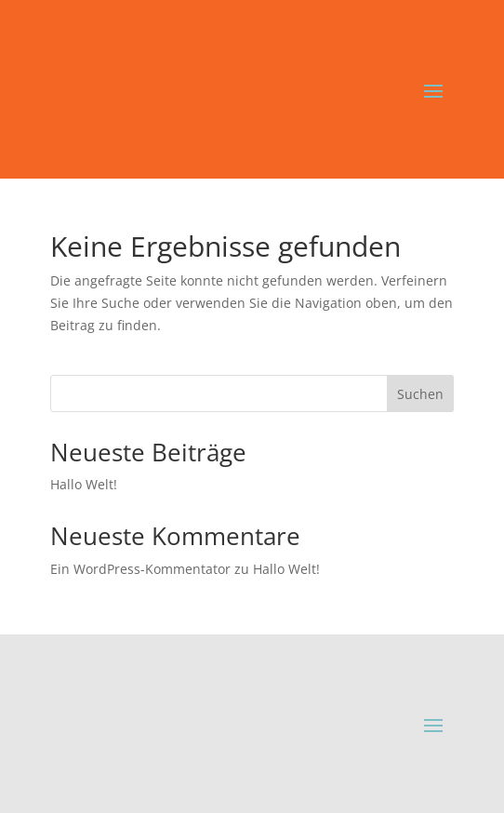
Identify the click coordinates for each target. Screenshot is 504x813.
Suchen (420, 394)
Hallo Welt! (84, 484)
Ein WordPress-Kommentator (140, 569)
